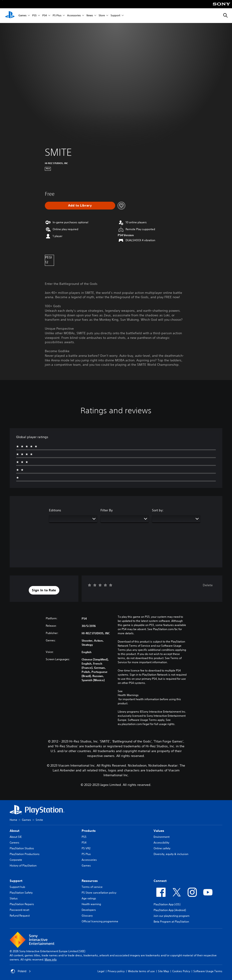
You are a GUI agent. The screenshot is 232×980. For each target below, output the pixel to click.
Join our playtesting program (172, 916)
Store (102, 16)
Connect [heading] (160, 881)
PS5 (34, 16)
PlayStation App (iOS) (167, 904)
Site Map (163, 971)
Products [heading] (89, 831)
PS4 (45, 16)
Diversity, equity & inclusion (171, 854)
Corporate (16, 860)
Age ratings (89, 898)
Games (22, 16)
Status (14, 898)
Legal (101, 971)
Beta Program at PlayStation (171, 922)
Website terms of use (141, 971)
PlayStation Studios (22, 848)
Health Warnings (128, 695)
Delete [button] (208, 585)
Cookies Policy (181, 971)
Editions (55, 510)
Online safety (162, 848)
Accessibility (161, 843)
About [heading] (14, 831)
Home (13, 820)
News (90, 16)
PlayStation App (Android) (170, 910)
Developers (89, 910)
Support (115, 16)
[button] (44, 590)
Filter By (107, 510)
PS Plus (57, 16)
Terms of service (92, 887)
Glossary (87, 916)
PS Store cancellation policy (99, 893)
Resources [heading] (90, 881)
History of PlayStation (23, 865)
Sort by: (158, 510)
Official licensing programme (100, 921)
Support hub (17, 887)
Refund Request (20, 916)
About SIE (16, 837)
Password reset (19, 910)
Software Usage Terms (208, 971)
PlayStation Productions (25, 854)
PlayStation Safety (21, 893)
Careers (14, 843)
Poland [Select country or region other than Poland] (21, 971)
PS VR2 (86, 848)
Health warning (91, 904)
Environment (162, 837)
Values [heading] (159, 831)
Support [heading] (16, 881)
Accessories (74, 16)
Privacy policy (116, 971)
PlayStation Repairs (22, 904)
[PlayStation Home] (10, 16)
